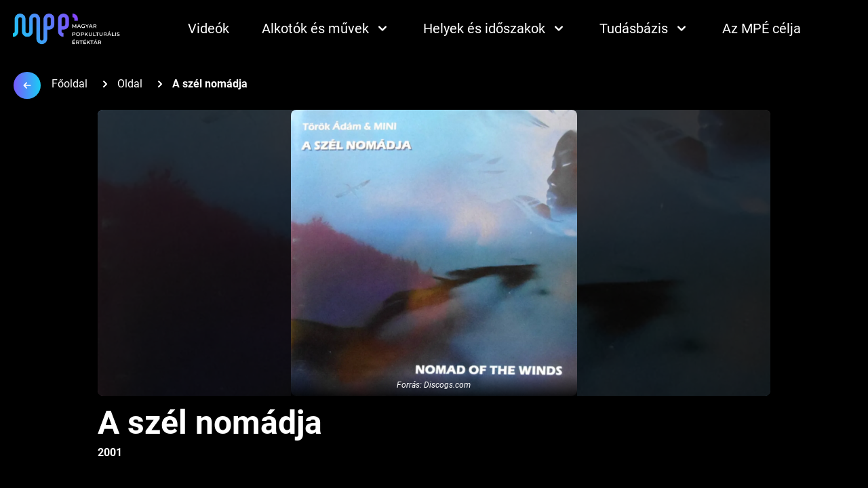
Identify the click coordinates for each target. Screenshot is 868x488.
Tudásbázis (645, 28)
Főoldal (70, 84)
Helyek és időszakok (495, 28)
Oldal (130, 84)
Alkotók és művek (326, 28)
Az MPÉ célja (762, 28)
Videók (209, 28)
